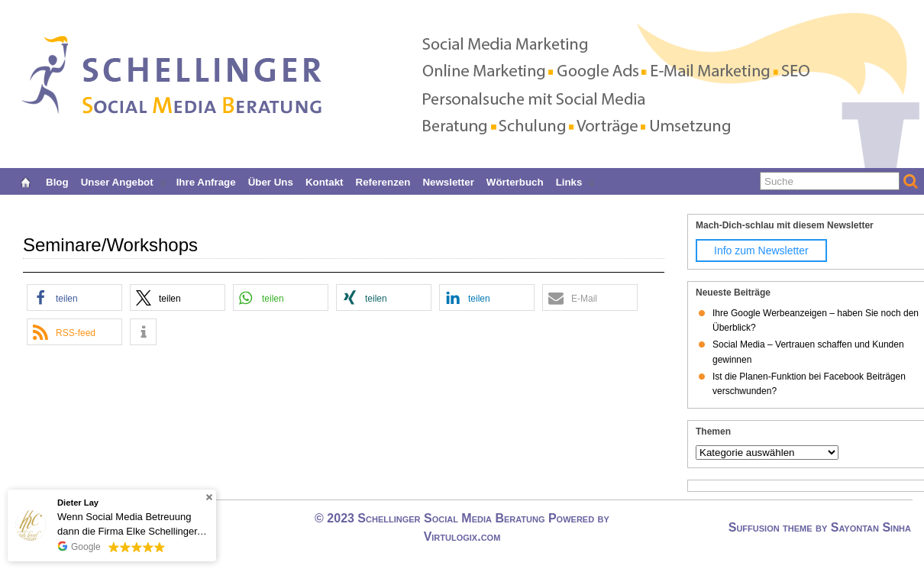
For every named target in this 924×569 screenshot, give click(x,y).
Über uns (271, 181)
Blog (57, 181)
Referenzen (383, 181)
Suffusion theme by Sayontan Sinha (820, 527)
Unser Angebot (124, 181)
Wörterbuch (515, 181)
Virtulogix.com (462, 537)
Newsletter (448, 181)
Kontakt (325, 181)
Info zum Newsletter (761, 251)
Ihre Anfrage (206, 181)
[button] (74, 297)
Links (576, 181)
